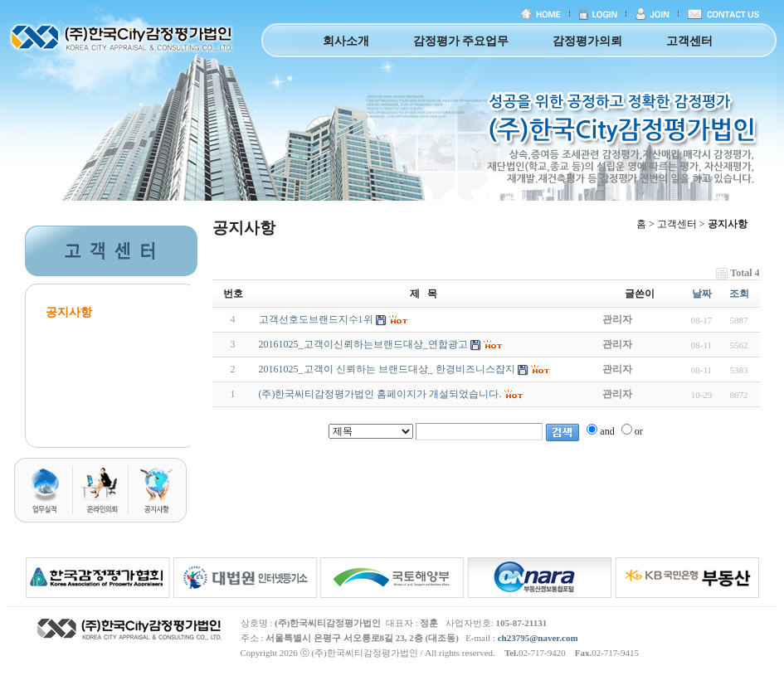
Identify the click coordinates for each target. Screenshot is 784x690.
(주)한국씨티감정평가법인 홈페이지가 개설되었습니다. (380, 394)
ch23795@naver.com (538, 638)
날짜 (702, 294)
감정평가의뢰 (587, 41)
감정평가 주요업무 (461, 41)
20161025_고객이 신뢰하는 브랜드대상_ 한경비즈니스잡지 (387, 369)
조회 (739, 294)
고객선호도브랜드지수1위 (316, 319)
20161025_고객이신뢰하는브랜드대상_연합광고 (363, 344)
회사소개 (346, 41)
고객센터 (689, 41)
